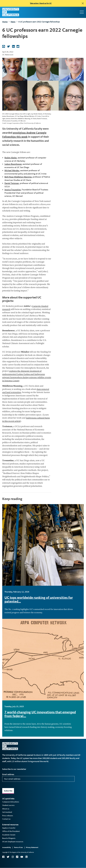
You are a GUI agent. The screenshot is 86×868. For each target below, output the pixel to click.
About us (6, 809)
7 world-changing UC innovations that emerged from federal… (40, 714)
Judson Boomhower (13, 164)
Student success (8, 805)
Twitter (8, 857)
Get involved (7, 812)
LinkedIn (26, 857)
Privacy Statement (32, 847)
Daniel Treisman (12, 183)
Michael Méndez (12, 170)
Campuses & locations (11, 802)
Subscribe (8, 791)
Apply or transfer (9, 828)
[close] (83, 3)
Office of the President (11, 831)
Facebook (3, 857)
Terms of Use (18, 847)
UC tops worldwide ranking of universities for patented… (39, 599)
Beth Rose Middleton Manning (18, 177)
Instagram (13, 857)
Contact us (6, 819)
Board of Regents (9, 838)
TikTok (17, 857)
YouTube (22, 857)
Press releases (8, 816)
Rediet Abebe (11, 158)
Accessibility (7, 847)
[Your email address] (38, 779)
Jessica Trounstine (13, 190)
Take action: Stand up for (41, 3)
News (13, 22)
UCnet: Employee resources (13, 842)
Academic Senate (9, 835)
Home (5, 22)
